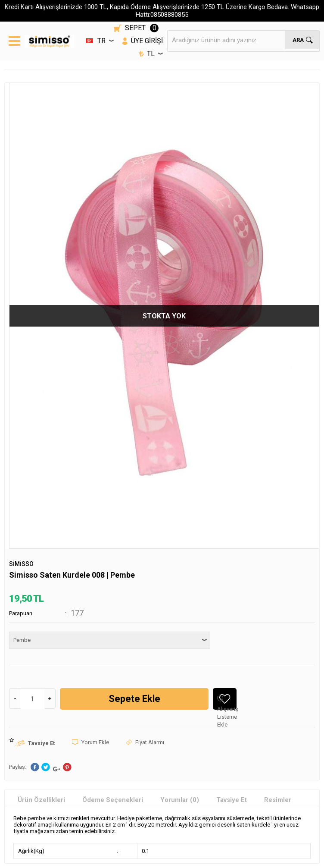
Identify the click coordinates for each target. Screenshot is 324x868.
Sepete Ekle (134, 699)
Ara (299, 40)
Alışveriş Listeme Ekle (227, 703)
